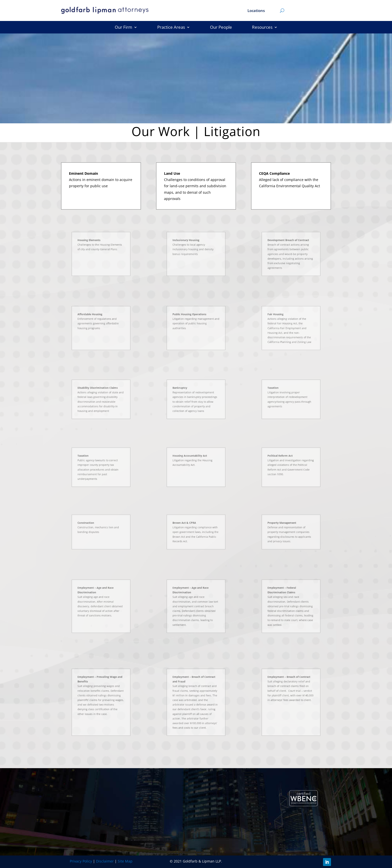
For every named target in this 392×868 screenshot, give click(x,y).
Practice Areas (171, 28)
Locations (256, 11)
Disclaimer (105, 861)
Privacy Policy (81, 861)
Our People (221, 28)
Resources (262, 28)
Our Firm (123, 28)
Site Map (125, 861)
